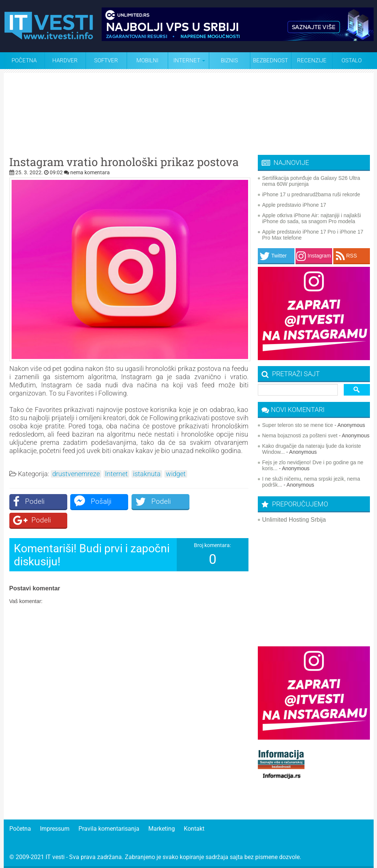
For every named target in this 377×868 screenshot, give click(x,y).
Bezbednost (271, 60)
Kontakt (194, 829)
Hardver (65, 60)
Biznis (229, 60)
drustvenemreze (76, 474)
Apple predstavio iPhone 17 (294, 205)
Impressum (55, 829)
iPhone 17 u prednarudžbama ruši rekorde (311, 194)
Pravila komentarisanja (109, 829)
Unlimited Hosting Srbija (294, 520)
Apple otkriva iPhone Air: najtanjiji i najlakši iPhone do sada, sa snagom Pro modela (312, 218)
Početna (24, 60)
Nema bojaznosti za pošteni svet (300, 435)
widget (176, 474)
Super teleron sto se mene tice (298, 425)
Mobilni (147, 60)
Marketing (162, 829)
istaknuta (147, 474)
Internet (116, 474)
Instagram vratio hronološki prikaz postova (124, 162)
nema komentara (90, 172)
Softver (106, 60)
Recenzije (312, 60)
